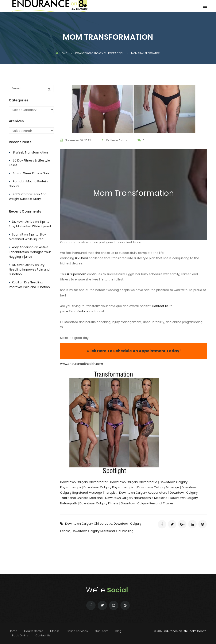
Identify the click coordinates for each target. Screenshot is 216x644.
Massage (172, 487)
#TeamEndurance (80, 311)
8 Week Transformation (30, 152)
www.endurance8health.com (82, 364)
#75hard (81, 258)
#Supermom (77, 274)
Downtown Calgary (97, 487)
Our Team (102, 631)
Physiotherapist (123, 487)
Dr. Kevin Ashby (114, 140)
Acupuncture (157, 493)
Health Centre (34, 631)
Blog (118, 631)
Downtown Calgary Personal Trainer (147, 503)
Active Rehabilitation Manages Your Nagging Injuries (30, 252)
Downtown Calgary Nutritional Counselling (103, 531)
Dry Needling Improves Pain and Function (29, 270)
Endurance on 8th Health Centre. (185, 631)
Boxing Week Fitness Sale (31, 173)
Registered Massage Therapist (94, 493)
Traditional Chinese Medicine (81, 498)
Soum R (18, 234)
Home (61, 53)
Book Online (20, 635)
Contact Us (43, 635)
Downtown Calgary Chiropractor (84, 482)
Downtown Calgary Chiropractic (134, 482)
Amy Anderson (23, 247)
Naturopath (69, 503)
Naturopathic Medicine (150, 498)
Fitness (113, 503)
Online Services (77, 631)
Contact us (160, 306)
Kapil (15, 282)
